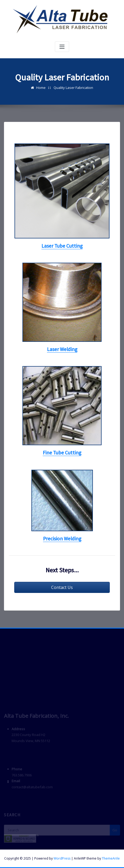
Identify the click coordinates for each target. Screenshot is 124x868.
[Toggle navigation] (62, 47)
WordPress (62, 858)
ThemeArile (111, 858)
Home (41, 88)
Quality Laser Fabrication (73, 88)
